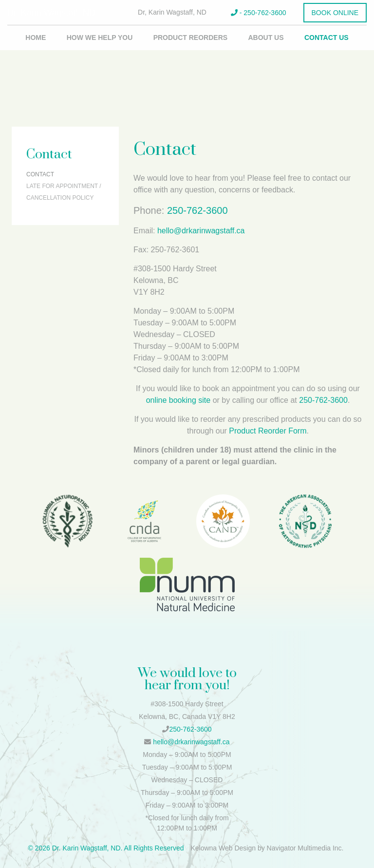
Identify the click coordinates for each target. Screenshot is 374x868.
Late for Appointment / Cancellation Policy (64, 192)
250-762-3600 (197, 210)
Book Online (335, 13)
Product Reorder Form (268, 431)
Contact (40, 174)
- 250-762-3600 (259, 13)
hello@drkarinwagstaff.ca (201, 231)
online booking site (178, 400)
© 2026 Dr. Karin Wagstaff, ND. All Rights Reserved (106, 848)
